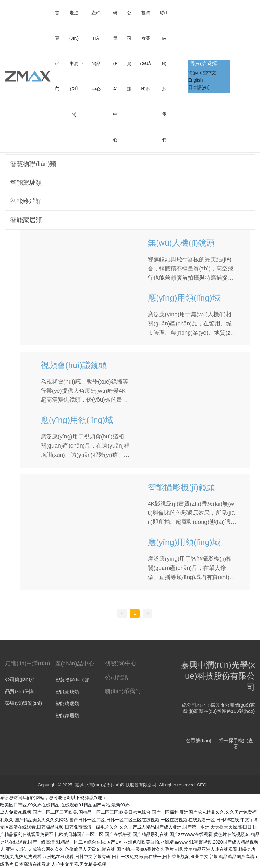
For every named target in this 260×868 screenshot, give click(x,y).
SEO (202, 785)
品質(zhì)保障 (19, 691)
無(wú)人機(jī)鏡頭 (181, 243)
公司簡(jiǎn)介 (20, 679)
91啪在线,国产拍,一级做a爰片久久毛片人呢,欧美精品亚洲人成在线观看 (167, 849)
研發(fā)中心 (121, 663)
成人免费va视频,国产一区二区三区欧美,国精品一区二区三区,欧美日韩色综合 (75, 812)
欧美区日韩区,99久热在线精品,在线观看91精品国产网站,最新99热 (65, 805)
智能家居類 (67, 715)
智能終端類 (67, 703)
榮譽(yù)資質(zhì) (23, 703)
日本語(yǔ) (199, 87)
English (196, 80)
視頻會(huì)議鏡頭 (74, 365)
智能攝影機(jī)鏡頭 (181, 487)
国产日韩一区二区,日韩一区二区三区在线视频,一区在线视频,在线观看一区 (142, 820)
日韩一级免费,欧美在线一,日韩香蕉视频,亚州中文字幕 (165, 857)
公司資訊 (117, 677)
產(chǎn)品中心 (75, 664)
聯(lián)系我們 (123, 691)
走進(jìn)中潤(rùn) (27, 663)
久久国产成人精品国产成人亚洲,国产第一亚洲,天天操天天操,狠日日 (186, 827)
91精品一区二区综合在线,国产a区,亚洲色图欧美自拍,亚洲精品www (122, 842)
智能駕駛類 (67, 692)
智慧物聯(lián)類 (72, 680)
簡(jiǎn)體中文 (202, 73)
